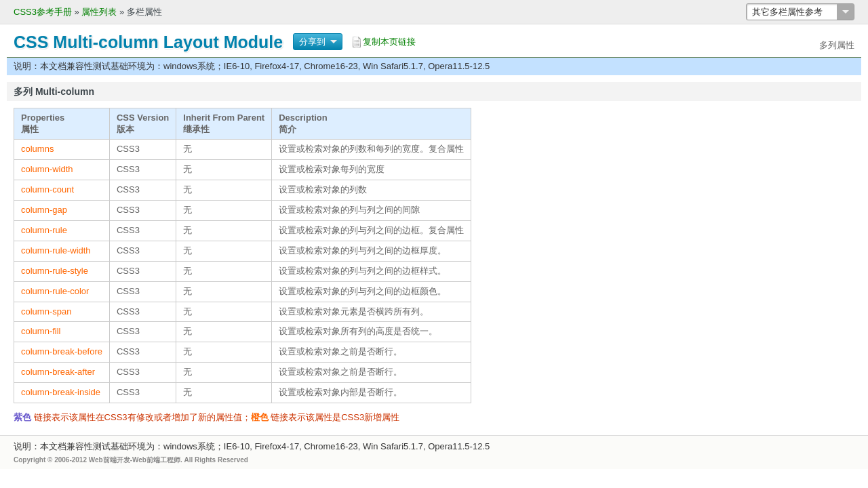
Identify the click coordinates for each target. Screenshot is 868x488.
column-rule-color (55, 291)
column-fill (41, 331)
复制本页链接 (389, 42)
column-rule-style (55, 271)
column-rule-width (56, 250)
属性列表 (99, 12)
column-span (46, 311)
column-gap (44, 210)
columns (37, 149)
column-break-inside (61, 392)
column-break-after (58, 372)
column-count (47, 189)
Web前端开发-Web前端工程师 (135, 460)
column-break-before (62, 351)
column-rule (44, 230)
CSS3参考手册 (43, 12)
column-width (47, 169)
